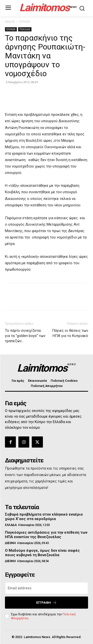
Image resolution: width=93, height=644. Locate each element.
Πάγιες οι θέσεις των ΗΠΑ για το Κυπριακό (70, 333)
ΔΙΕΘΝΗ (10, 543)
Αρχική (10, 21)
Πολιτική (25, 29)
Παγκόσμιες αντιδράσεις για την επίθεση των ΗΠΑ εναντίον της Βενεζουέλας (46, 535)
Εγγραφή (46, 603)
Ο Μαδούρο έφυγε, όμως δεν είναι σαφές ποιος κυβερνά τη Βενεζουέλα (42, 553)
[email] (46, 588)
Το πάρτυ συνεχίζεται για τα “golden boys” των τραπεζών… (25, 336)
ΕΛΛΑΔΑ (25, 21)
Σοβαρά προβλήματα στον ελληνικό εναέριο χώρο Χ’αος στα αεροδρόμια (44, 517)
